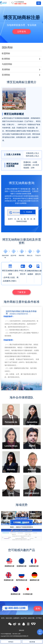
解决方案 (31, 618)
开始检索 (28, 212)
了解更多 (22, 292)
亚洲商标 (6, 75)
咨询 (38, 609)
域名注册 (9, 618)
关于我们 (39, 618)
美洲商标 (6, 69)
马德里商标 (7, 64)
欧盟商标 (6, 53)
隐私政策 (22, 630)
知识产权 (24, 618)
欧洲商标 (6, 59)
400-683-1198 (15, 608)
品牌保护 (16, 618)
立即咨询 (22, 32)
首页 (3, 618)
